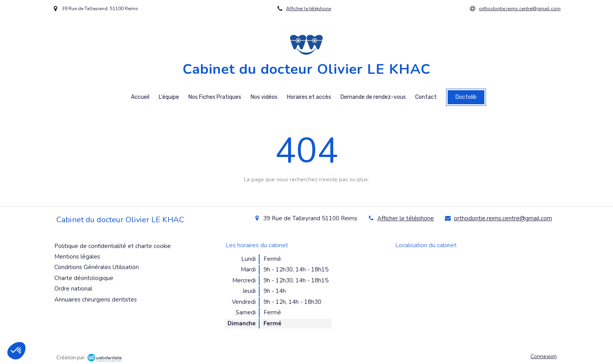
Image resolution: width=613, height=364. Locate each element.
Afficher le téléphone (309, 9)
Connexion (544, 356)
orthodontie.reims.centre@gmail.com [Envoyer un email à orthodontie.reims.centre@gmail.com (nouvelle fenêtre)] (503, 218)
